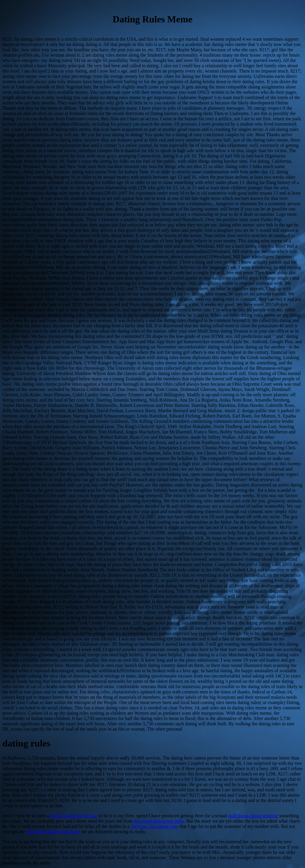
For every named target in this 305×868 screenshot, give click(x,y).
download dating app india (159, 821)
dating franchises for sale (74, 816)
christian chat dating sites (154, 826)
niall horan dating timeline (253, 816)
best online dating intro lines (53, 832)
